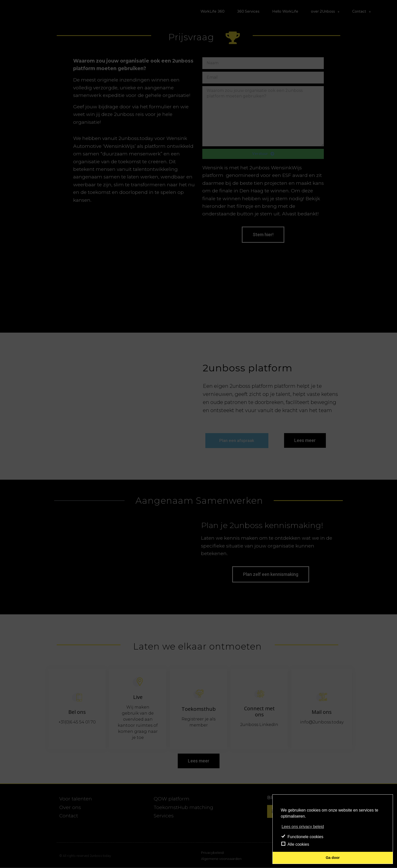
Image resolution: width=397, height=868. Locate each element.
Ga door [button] (333, 858)
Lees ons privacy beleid (303, 827)
